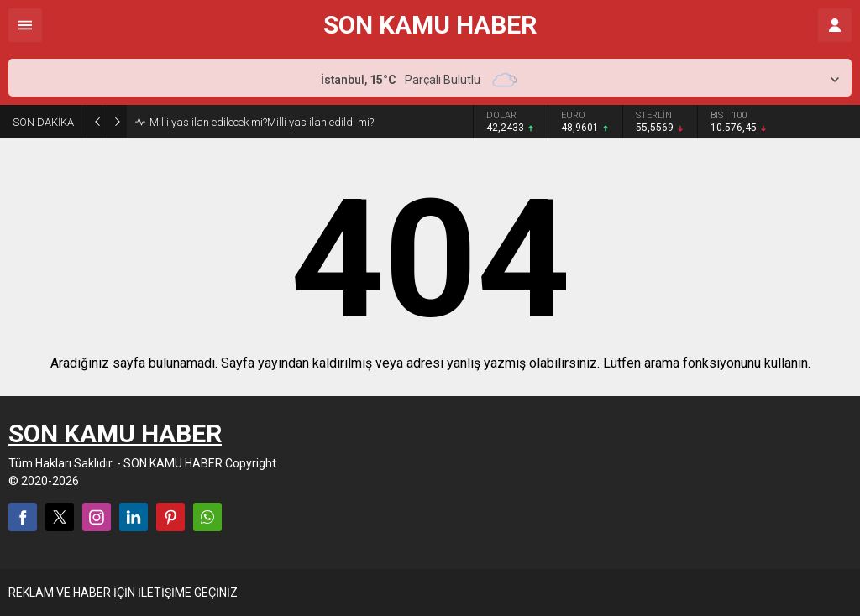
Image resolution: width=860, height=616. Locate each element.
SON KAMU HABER (430, 25)
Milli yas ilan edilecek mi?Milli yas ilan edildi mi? (262, 122)
